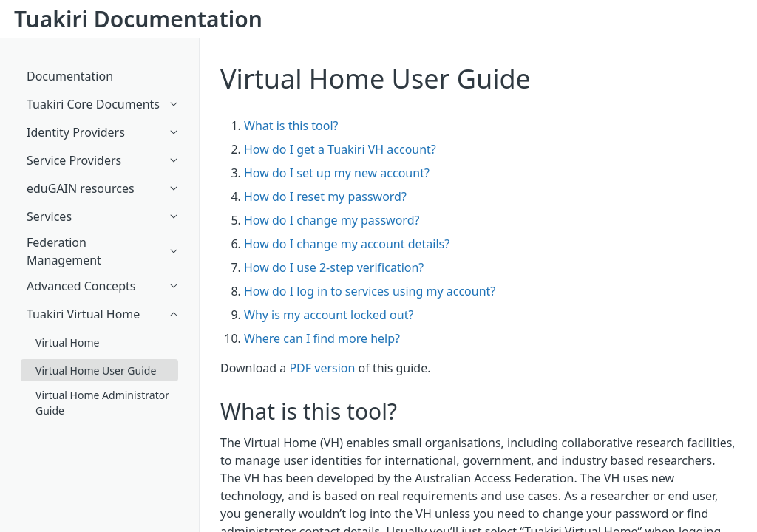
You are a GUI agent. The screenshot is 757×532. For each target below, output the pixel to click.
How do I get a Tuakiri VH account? (340, 149)
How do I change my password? (332, 220)
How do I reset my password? (325, 197)
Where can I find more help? (322, 338)
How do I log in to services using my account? (370, 291)
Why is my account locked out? (329, 315)
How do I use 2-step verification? (334, 267)
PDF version (322, 368)
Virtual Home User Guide (376, 79)
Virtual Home (67, 342)
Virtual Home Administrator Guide (102, 403)
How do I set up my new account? (337, 173)
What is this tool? (291, 126)
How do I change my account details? (347, 244)
